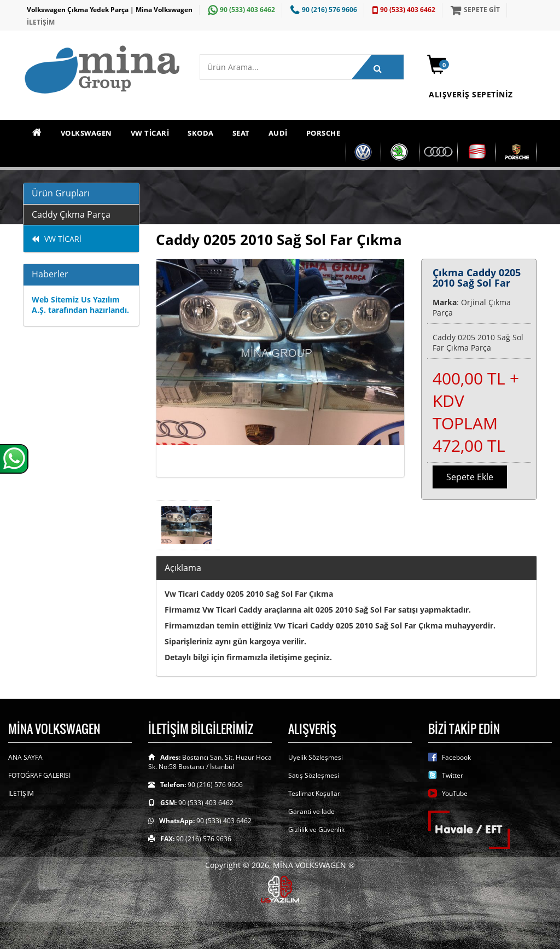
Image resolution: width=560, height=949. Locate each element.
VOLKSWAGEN (86, 133)
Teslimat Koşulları (315, 793)
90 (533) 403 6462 (240, 10)
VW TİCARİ (150, 133)
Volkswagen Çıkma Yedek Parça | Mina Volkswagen (110, 10)
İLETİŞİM (41, 22)
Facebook (456, 757)
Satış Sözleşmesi (314, 775)
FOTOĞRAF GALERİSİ (39, 775)
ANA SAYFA (25, 757)
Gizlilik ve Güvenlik (316, 829)
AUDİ (278, 133)
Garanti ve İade (311, 811)
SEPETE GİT (474, 10)
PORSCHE (323, 133)
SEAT (241, 133)
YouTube (455, 793)
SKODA (201, 133)
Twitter (453, 775)
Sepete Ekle (470, 477)
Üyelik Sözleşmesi (316, 757)
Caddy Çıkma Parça (71, 214)
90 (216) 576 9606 (322, 10)
